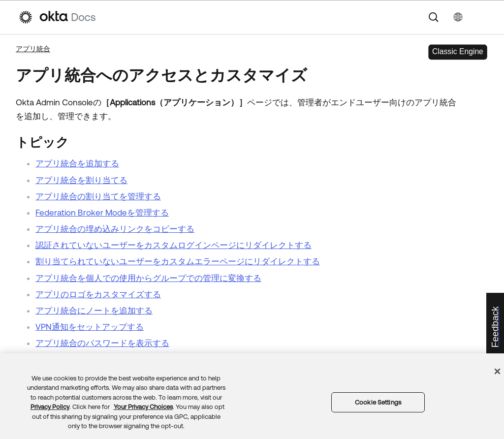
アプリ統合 (33, 49)
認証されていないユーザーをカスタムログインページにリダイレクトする (173, 245)
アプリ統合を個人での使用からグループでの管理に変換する (148, 278)
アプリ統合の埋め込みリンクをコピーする (115, 229)
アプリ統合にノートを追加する (94, 311)
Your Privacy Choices (143, 407)
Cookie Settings (378, 402)
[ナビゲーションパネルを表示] (481, 17)
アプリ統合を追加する (77, 163)
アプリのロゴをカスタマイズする (98, 294)
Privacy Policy (50, 407)
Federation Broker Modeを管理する (102, 213)
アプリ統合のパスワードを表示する (102, 343)
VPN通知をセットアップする (90, 327)
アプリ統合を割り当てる (81, 180)
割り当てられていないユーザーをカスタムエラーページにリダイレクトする (178, 261)
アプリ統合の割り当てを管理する (98, 196)
